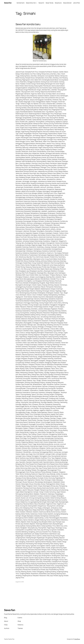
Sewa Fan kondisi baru (28, 24)
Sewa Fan (8, 3)
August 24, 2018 (20, 582)
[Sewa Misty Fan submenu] (37, 3)
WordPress (77, 639)
